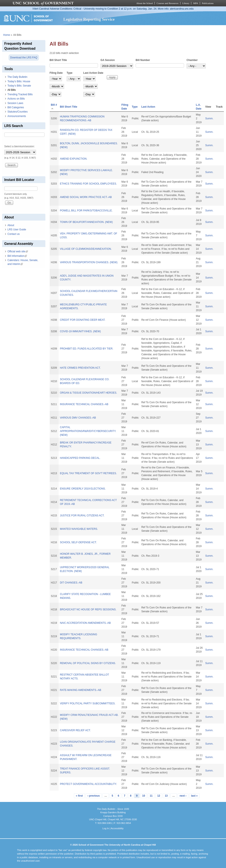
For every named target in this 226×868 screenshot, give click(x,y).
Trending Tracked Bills (20, 94)
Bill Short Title (58, 60)
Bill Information (17, 256)
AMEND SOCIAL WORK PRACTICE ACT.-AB (86, 197)
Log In (106, 828)
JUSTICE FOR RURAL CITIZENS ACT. (82, 516)
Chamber (192, 60)
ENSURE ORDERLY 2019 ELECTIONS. (83, 489)
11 (151, 796)
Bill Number (143, 60)
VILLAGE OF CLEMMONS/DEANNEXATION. (86, 249)
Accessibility (117, 828)
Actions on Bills (16, 99)
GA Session (108, 60)
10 (144, 796)
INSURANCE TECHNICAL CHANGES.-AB (84, 404)
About (11, 225)
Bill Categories (16, 107)
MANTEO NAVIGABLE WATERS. (79, 529)
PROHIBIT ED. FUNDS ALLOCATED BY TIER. (87, 349)
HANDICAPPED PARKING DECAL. (80, 458)
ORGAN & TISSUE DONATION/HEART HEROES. (89, 393)
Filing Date (56, 73)
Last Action (148, 107)
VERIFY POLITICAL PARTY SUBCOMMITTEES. (88, 703)
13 (166, 796)
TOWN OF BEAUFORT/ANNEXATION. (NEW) (86, 222)
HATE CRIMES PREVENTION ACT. (80, 368)
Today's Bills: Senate (19, 86)
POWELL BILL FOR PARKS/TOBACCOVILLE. (86, 211)
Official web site (18, 251)
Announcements (17, 116)
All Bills (12, 90)
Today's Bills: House (19, 81)
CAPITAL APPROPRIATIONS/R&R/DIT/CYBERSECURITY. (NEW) (88, 431)
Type (70, 73)
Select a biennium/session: (19, 146)
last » (194, 796)
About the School (145, 3)
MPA (196, 3)
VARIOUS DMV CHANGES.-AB (78, 418)
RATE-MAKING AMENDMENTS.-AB (81, 690)
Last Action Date (93, 73)
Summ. (209, 118)
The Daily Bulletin (17, 77)
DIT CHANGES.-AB (71, 583)
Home (7, 35)
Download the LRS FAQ (24, 58)
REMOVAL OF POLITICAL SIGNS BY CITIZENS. (88, 663)
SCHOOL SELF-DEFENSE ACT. (78, 542)
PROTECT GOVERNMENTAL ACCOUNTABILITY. (88, 784)
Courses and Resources (167, 3)
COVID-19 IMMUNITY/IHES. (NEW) (80, 331)
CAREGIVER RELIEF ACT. (75, 730)
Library (186, 3)
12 (159, 796)
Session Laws (15, 103)
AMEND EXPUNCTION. (74, 159)
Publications (208, 3)
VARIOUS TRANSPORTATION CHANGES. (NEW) (89, 262)
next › (183, 796)
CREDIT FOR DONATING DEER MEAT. (83, 320)
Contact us (14, 234)
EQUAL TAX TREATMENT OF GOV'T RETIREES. (88, 473)
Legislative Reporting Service (89, 19)
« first (79, 796)
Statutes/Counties (18, 112)
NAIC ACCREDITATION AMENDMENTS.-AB (85, 623)
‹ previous (94, 796)
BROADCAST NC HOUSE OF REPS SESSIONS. (88, 609)
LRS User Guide (17, 230)
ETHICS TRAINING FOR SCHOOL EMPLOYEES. (88, 184)
